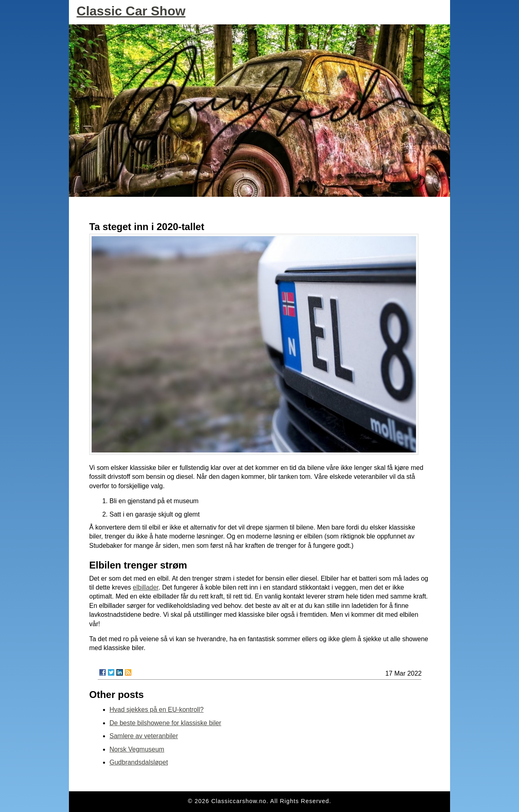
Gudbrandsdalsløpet (139, 762)
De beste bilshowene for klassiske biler (165, 723)
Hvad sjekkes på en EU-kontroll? (157, 710)
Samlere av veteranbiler (144, 736)
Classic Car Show (131, 11)
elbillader (146, 587)
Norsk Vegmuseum (137, 749)
